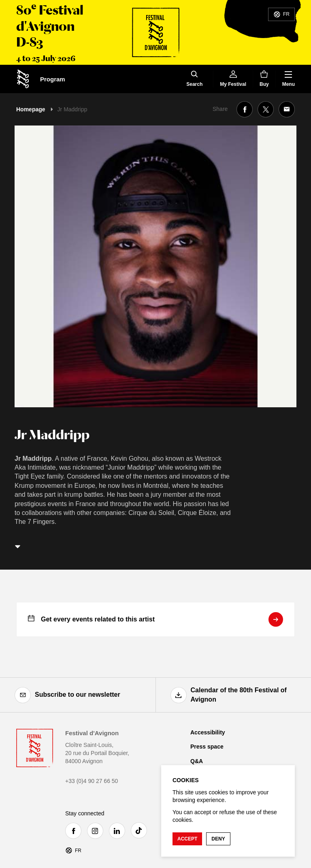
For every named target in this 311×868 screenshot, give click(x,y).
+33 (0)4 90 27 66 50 (92, 781)
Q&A (197, 761)
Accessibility (208, 732)
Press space (207, 747)
